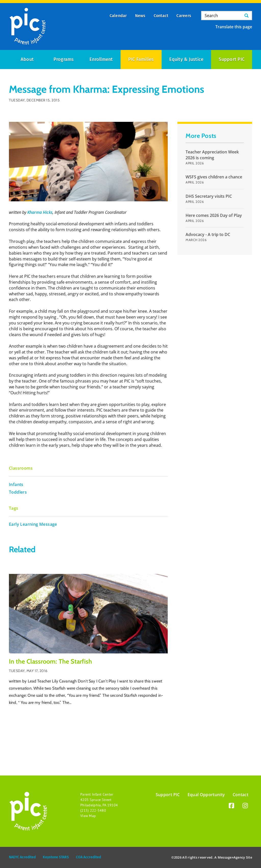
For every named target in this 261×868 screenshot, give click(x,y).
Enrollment (101, 59)
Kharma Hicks (40, 212)
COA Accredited (88, 857)
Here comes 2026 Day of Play (214, 215)
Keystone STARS (56, 857)
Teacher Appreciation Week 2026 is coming (212, 155)
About (27, 59)
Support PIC (232, 59)
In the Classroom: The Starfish (50, 661)
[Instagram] (245, 806)
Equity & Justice (186, 59)
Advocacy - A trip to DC (208, 234)
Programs (64, 59)
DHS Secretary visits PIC (209, 196)
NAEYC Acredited (22, 857)
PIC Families (141, 59)
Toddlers (18, 492)
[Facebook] (231, 806)
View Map (88, 816)
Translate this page (234, 27)
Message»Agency (231, 857)
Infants (16, 484)
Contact (240, 795)
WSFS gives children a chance (214, 177)
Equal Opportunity (206, 795)
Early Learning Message (33, 524)
